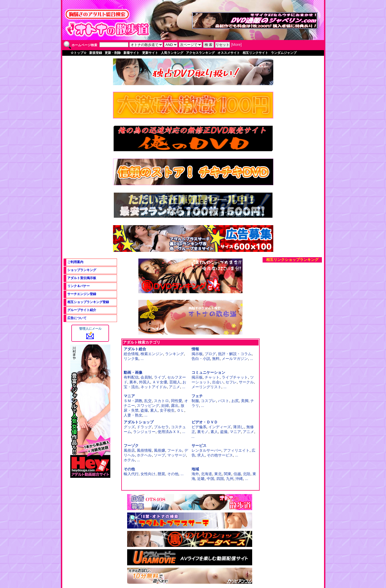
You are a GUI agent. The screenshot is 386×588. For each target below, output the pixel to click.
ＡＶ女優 (160, 382)
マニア (235, 432)
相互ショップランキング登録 (88, 302)
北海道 (206, 474)
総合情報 (131, 354)
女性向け (148, 474)
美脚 (245, 401)
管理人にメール (90, 329)
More (236, 45)
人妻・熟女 (133, 415)
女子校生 (167, 410)
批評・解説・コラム (235, 354)
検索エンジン (152, 354)
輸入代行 (131, 474)
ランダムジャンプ (284, 53)
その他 (173, 474)
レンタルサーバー (206, 450)
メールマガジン (235, 359)
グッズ (129, 427)
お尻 (235, 401)
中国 (210, 479)
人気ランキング (172, 53)
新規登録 (96, 53)
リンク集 (131, 359)
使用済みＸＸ (169, 432)
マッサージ (177, 455)
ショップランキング (82, 270)
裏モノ (203, 432)
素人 (154, 410)
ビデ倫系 (199, 427)
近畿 (201, 479)
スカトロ (161, 401)
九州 (230, 479)
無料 (216, 359)
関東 (228, 474)
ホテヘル (144, 455)
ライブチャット (235, 377)
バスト (224, 401)
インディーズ (220, 427)
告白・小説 (201, 359)
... (142, 359)
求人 (201, 455)
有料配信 (131, 377)
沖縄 (239, 479)
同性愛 (177, 401)
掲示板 (197, 354)
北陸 (247, 474)
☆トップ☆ (79, 53)
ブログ (210, 354)
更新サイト (150, 53)
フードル (175, 450)
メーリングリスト (206, 387)
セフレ (231, 382)
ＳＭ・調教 (133, 401)
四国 (220, 479)
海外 (195, 474)
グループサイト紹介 (82, 310)
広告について (77, 318)
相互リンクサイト (255, 53)
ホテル (129, 460)
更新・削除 (113, 53)
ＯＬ (181, 410)
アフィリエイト (236, 450)
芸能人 (175, 382)
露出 (175, 406)
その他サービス (220, 455)
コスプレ (208, 401)
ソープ (159, 455)
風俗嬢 (159, 450)
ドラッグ (144, 427)
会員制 (146, 377)
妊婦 (165, 406)
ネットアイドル (154, 387)
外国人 (145, 382)
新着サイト (131, 53)
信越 (237, 474)
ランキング (174, 354)
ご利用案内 (75, 262)
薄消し (239, 427)
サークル (246, 382)
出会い (218, 382)
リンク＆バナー (79, 286)
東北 (218, 474)
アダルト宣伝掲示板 (82, 278)
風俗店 (129, 450)
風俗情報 (144, 450)
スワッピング (148, 406)
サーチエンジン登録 (82, 294)
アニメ (174, 387)
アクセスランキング (200, 53)
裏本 (133, 382)
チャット (212, 377)
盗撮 (144, 410)
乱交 (148, 401)
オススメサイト (229, 53)
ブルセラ (161, 427)
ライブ (159, 377)
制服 (195, 401)
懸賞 (161, 474)
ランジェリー (144, 432)
